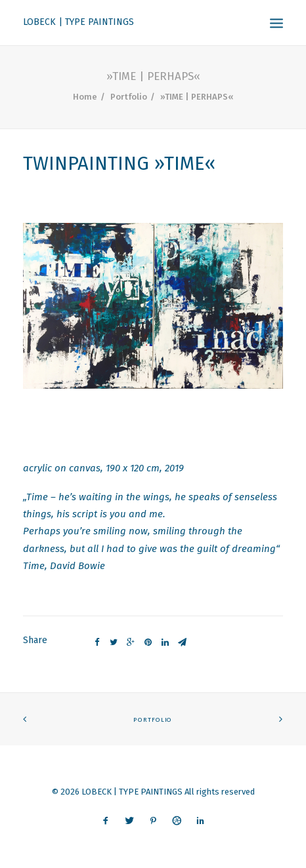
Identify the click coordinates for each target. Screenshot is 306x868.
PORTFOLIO (153, 720)
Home (85, 97)
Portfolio (129, 97)
